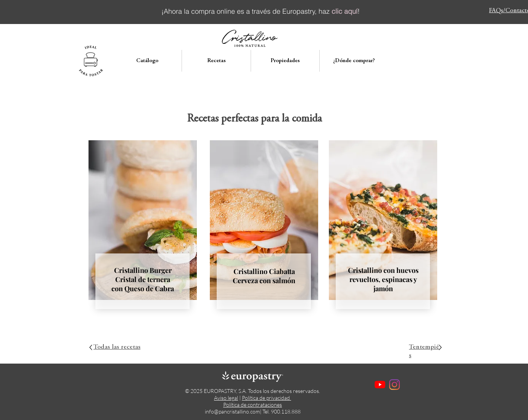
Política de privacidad (266, 398)
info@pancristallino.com (232, 411)
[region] (143, 234)
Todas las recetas (117, 347)
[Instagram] (394, 385)
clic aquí (344, 11)
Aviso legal (226, 398)
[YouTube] (380, 385)
